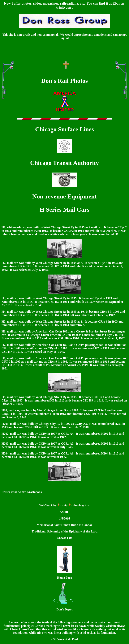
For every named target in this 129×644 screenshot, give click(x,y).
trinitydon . (64, 7)
